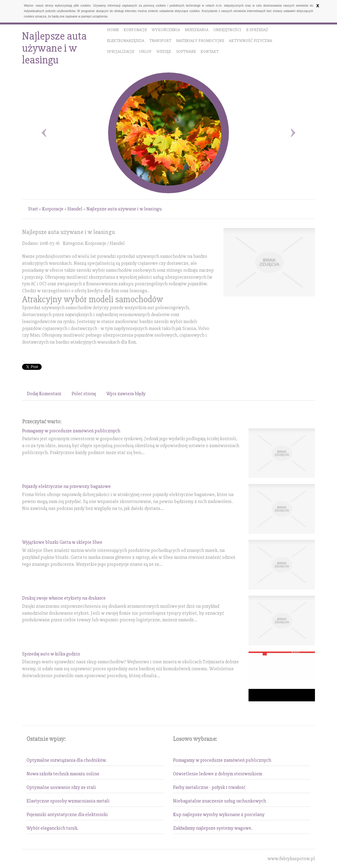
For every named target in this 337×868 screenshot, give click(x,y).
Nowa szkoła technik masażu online (63, 774)
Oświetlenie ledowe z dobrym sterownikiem (218, 774)
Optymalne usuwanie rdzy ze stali (61, 787)
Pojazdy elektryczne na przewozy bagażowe (66, 486)
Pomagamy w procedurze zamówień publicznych (71, 431)
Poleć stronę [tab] (84, 394)
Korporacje (53, 209)
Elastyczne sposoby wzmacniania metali (68, 801)
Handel (75, 209)
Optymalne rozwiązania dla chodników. (67, 760)
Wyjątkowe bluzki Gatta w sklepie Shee (62, 542)
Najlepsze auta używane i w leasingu (124, 209)
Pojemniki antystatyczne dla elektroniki (67, 815)
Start (33, 209)
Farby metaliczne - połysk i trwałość (209, 787)
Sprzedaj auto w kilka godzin (51, 654)
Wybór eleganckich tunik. (53, 828)
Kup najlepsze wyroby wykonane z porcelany (219, 815)
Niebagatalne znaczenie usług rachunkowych (220, 801)
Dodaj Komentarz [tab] (44, 394)
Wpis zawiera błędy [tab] (126, 394)
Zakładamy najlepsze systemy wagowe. (213, 828)
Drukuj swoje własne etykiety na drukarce (64, 598)
